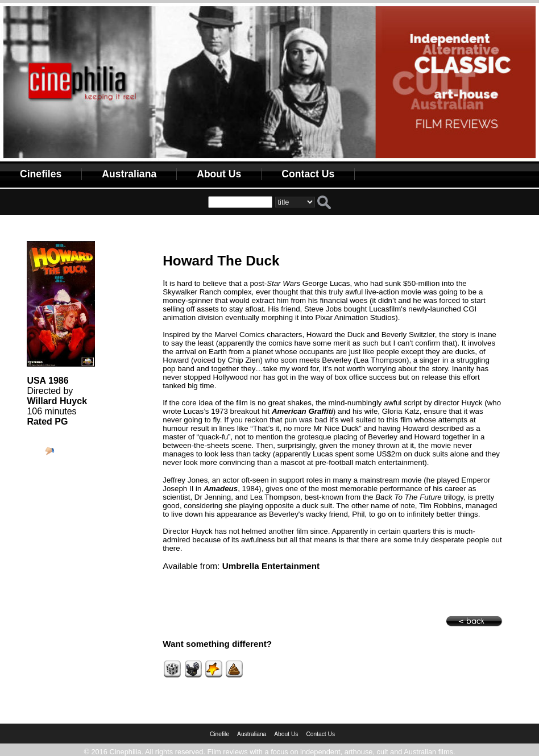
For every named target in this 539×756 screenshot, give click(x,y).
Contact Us (308, 174)
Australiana (129, 174)
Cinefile (219, 734)
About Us (219, 174)
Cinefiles (41, 174)
